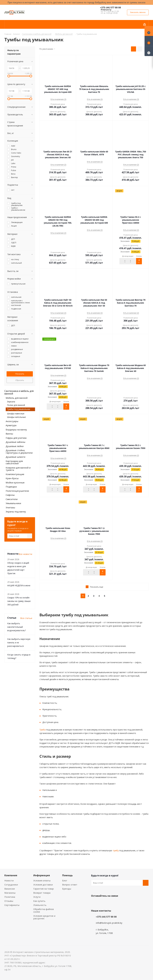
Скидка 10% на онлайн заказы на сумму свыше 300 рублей (19, 601)
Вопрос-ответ (70, 885)
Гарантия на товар (44, 889)
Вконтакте (94, 903)
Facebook (101, 903)
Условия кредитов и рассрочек (44, 917)
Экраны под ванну (16, 512)
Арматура (11, 425)
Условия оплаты (42, 880)
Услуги (37, 897)
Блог (65, 880)
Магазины (10, 893)
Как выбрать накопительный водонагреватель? (16, 627)
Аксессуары (12, 421)
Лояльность (40, 905)
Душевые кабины (15, 442)
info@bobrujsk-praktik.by (109, 923)
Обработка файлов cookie (44, 910)
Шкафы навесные (16, 414)
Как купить (39, 901)
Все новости (25, 554)
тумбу (115, 850)
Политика (10, 897)
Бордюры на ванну (16, 430)
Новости (9, 880)
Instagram (109, 903)
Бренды (67, 889)
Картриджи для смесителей (14, 462)
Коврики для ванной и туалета (18, 469)
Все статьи (26, 618)
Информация (42, 875)
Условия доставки (43, 885)
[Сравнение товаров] (149, 51)
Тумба (42, 730)
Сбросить (20, 380)
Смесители (12, 499)
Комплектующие (15, 474)
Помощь (67, 875)
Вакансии (10, 889)
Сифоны (10, 495)
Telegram (116, 903)
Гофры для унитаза (16, 438)
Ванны (9, 434)
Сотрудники (11, 885)
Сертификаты (12, 905)
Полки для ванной (16, 405)
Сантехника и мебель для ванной (19, 392)
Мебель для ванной (17, 398)
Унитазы (10, 507)
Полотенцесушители (17, 491)
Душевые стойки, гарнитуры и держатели (19, 451)
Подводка (11, 487)
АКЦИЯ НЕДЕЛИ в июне (19, 585)
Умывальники (13, 503)
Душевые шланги (15, 457)
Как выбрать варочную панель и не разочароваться (19, 643)
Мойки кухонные (15, 482)
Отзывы (9, 901)
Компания (11, 875)
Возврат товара (42, 893)
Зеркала (11, 402)
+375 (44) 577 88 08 (110, 7)
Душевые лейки (15, 446)
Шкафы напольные (16, 417)
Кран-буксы (12, 478)
